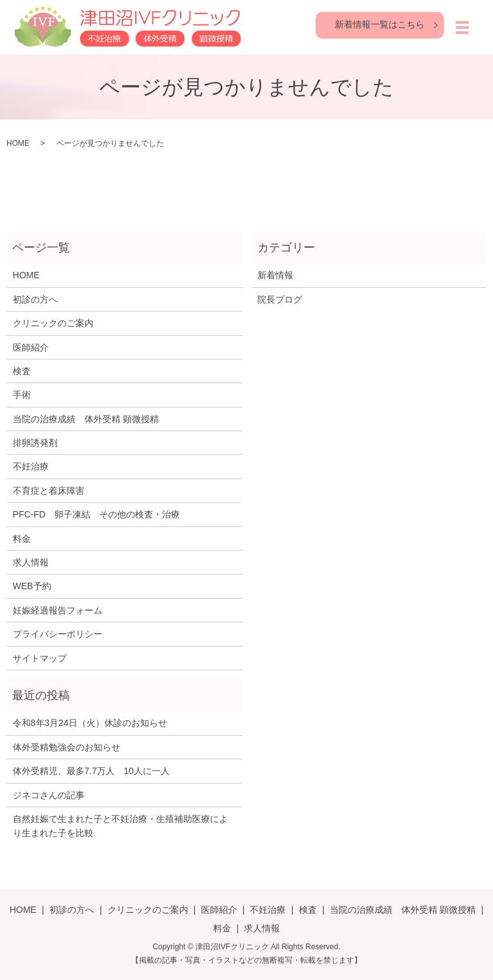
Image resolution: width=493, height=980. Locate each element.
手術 (22, 395)
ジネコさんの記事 (49, 795)
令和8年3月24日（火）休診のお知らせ (90, 723)
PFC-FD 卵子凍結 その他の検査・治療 (96, 514)
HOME (18, 143)
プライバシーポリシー (58, 634)
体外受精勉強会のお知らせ (67, 747)
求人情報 (31, 562)
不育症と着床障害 (49, 491)
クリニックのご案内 (53, 323)
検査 (22, 371)
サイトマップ (40, 658)
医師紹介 (31, 347)
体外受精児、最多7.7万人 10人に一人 (91, 771)
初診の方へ (35, 299)
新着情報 (275, 275)
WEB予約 (32, 586)
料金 (22, 539)
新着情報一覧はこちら (380, 24)
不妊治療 (31, 466)
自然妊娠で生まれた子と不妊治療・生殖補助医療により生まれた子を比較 (120, 826)
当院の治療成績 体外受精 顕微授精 (86, 419)
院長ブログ (280, 299)
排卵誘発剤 (35, 443)
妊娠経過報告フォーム (58, 610)
